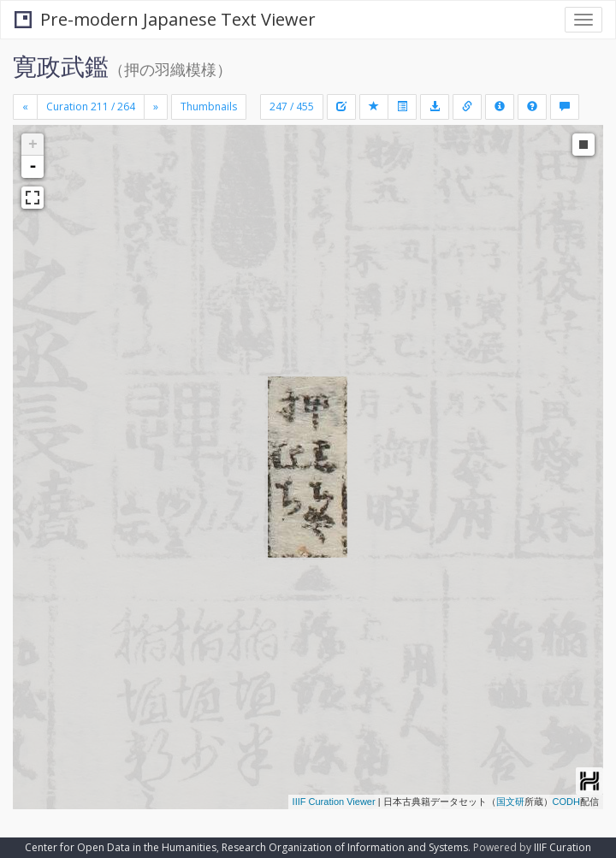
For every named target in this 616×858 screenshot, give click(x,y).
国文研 (510, 802)
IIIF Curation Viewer (334, 802)
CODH (566, 802)
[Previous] (25, 107)
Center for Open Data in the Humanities (121, 847)
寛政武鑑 (61, 66)
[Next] (156, 107)
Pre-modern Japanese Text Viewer (165, 19)
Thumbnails (209, 107)
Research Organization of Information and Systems (345, 847)
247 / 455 (292, 107)
